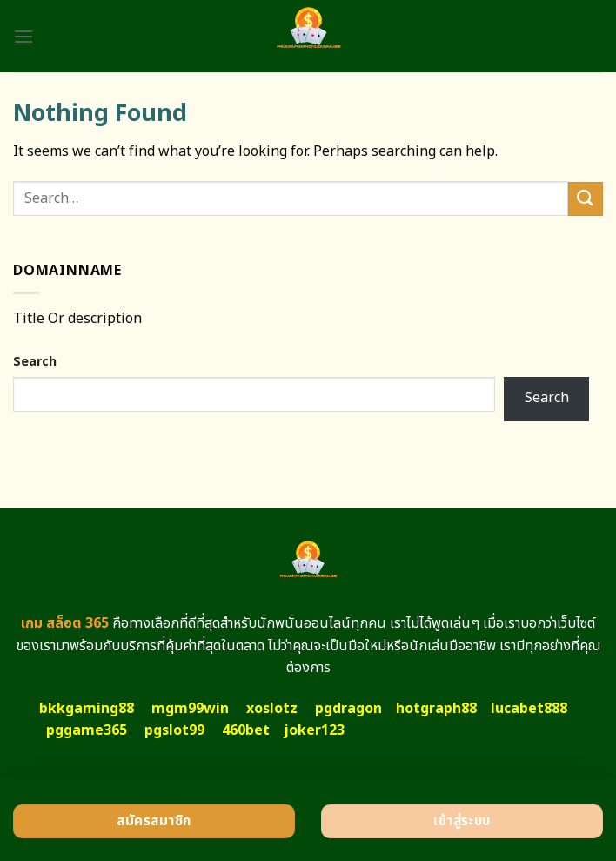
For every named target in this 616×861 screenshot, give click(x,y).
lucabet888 (529, 709)
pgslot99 (174, 730)
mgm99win (190, 709)
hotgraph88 (436, 709)
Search (35, 362)
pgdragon (348, 709)
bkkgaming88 (87, 709)
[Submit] (586, 199)
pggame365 (87, 730)
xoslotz (272, 709)
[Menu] (23, 36)
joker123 (314, 730)
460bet (246, 730)
